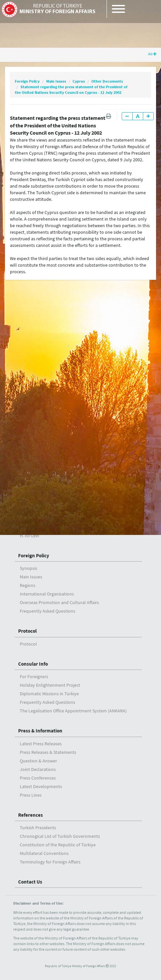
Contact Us (30, 882)
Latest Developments (41, 786)
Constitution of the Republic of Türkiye (58, 845)
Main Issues (56, 81)
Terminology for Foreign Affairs (50, 862)
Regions (28, 585)
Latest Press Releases (41, 744)
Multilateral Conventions (44, 853)
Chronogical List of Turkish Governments (60, 836)
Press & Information (40, 731)
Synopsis (29, 568)
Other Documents (107, 81)
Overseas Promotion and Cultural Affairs (59, 602)
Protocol (27, 631)
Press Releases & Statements (48, 752)
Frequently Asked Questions (48, 611)
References (31, 815)
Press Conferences (38, 778)
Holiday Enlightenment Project (50, 685)
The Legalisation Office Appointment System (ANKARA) (73, 711)
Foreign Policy (27, 81)
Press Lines (31, 795)
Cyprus (79, 81)
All (152, 54)
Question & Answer (38, 761)
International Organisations (47, 594)
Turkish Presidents (38, 828)
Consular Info (33, 664)
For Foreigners (34, 676)
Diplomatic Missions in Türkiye (49, 694)
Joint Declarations (38, 769)
